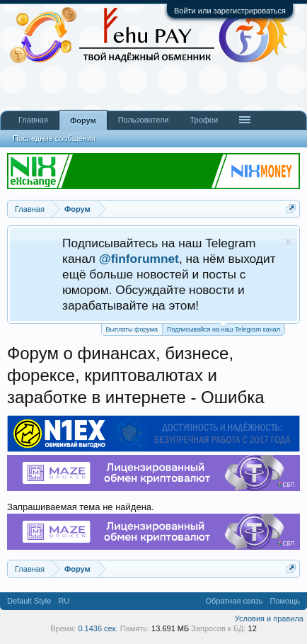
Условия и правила (269, 618)
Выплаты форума (132, 329)
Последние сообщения (54, 138)
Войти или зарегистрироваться (230, 11)
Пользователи (144, 120)
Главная (33, 120)
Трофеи (204, 120)
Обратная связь (234, 601)
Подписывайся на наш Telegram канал (224, 328)
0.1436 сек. (98, 628)
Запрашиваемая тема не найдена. (81, 507)
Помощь (285, 601)
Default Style (29, 601)
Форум (83, 120)
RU (64, 601)
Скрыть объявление (288, 242)
